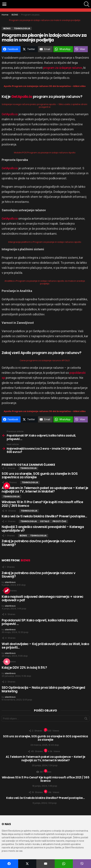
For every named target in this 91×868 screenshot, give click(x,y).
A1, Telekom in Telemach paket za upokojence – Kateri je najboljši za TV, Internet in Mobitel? (45, 490)
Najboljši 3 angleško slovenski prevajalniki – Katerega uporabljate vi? (43, 529)
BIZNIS (23, 536)
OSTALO (45, 521)
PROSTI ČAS (59, 521)
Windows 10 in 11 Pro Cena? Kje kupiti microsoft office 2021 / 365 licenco (42, 504)
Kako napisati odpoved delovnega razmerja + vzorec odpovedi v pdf (43, 598)
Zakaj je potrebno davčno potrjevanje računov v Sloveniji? (38, 543)
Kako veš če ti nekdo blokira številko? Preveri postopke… (44, 516)
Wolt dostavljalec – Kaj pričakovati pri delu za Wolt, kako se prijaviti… (45, 646)
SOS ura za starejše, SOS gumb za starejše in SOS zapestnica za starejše (40, 475)
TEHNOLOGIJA (28, 468)
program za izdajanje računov (63, 68)
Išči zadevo (86, 719)
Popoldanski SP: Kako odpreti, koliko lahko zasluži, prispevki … (40, 622)
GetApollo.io (22, 97)
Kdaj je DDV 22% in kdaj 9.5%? (24, 668)
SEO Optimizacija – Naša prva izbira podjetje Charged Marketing (43, 689)
